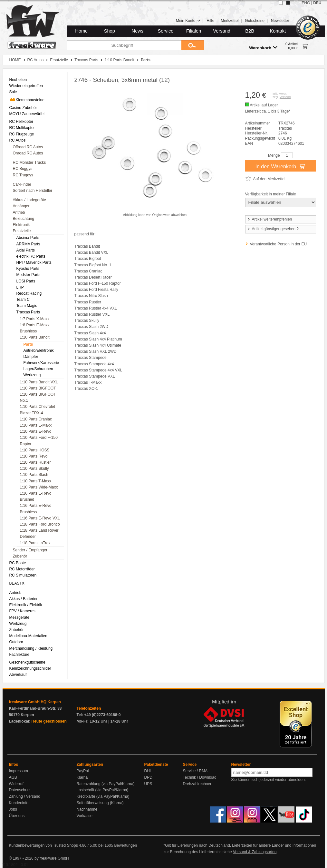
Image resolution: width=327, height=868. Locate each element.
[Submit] (193, 45)
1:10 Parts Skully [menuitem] (34, 469)
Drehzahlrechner (197, 784)
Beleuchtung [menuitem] (24, 219)
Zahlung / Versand (25, 796)
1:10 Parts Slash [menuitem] (34, 475)
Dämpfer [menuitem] (31, 357)
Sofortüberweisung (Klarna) (100, 803)
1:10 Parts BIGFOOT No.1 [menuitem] (38, 397)
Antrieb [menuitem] (19, 212)
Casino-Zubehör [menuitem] (23, 108)
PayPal (83, 771)
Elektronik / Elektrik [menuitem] (26, 605)
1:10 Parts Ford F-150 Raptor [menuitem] (39, 441)
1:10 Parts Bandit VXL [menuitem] (39, 382)
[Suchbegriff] (124, 45)
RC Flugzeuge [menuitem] (22, 134)
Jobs (13, 809)
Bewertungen (125, 845)
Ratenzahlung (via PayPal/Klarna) (106, 784)
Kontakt (278, 31)
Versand (222, 31)
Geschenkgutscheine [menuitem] (27, 662)
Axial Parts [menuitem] (26, 250)
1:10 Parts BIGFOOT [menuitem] (38, 388)
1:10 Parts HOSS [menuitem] (35, 450)
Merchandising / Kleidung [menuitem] (31, 648)
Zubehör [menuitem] (20, 556)
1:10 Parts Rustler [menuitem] (35, 462)
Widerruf (16, 784)
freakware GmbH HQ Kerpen (35, 702)
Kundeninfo (19, 803)
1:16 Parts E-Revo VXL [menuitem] (40, 518)
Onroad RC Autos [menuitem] (28, 153)
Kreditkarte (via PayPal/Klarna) (103, 796)
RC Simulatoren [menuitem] (23, 575)
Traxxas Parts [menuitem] (28, 312)
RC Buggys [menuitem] (23, 169)
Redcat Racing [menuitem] (29, 293)
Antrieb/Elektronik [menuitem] (39, 350)
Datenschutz (20, 790)
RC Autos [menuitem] (18, 140)
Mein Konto (188, 21)
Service (166, 31)
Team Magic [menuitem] (27, 306)
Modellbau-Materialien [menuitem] (28, 636)
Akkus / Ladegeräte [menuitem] (29, 200)
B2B (250, 31)
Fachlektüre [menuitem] (19, 655)
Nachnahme (87, 809)
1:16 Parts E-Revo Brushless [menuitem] (36, 509)
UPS (148, 784)
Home (81, 31)
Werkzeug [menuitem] (32, 375)
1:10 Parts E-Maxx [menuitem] (36, 425)
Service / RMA (195, 771)
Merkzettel (230, 21)
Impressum (19, 771)
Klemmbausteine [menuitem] (27, 100)
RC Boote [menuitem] (18, 563)
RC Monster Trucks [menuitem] (29, 163)
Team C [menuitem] (23, 300)
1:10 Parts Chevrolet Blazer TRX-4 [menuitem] (38, 410)
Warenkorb (263, 48)
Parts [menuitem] (28, 344)
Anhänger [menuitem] (21, 206)
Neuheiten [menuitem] (18, 80)
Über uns (17, 816)
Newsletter (280, 21)
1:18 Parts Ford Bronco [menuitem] (40, 524)
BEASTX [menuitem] (17, 583)
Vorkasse (85, 816)
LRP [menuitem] (20, 287)
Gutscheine (255, 21)
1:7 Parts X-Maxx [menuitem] (35, 319)
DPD (148, 777)
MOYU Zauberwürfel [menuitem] (27, 114)
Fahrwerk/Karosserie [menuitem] (41, 363)
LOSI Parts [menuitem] (26, 281)
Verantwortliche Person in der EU (279, 244)
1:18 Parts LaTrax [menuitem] (35, 543)
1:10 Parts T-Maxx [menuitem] (36, 481)
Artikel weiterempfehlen (270, 219)
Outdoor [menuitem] (16, 642)
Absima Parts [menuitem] (28, 238)
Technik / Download (200, 777)
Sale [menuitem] (13, 92)
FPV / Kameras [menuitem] (22, 611)
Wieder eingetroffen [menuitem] (26, 86)
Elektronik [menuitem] (21, 225)
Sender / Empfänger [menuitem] (30, 550)
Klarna (82, 777)
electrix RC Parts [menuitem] (31, 256)
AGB (13, 777)
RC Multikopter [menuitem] (22, 128)
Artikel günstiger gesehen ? (273, 229)
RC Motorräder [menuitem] (22, 569)
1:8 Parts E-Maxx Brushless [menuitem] (35, 328)
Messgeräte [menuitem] (19, 617)
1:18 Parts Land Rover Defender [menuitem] (39, 533)
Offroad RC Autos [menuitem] (28, 147)
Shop (110, 31)
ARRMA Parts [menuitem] (28, 244)
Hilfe (210, 21)
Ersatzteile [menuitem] (22, 231)
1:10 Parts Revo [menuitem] (34, 456)
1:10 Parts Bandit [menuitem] (35, 337)
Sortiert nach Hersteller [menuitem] (33, 191)
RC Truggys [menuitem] (23, 175)
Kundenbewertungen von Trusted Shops (43, 845)
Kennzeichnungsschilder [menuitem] (30, 668)
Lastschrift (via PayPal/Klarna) (103, 790)
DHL (148, 771)
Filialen (194, 31)
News (138, 31)
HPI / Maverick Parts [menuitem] (34, 262)
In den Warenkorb (280, 166)
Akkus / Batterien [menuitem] (24, 599)
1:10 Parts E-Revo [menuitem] (36, 431)
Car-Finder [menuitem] (22, 184)
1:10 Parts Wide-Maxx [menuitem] (39, 487)
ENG (306, 3)
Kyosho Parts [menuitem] (28, 269)
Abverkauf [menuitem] (18, 675)
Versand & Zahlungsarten (255, 852)
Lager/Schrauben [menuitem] (38, 369)
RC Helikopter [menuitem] (21, 122)
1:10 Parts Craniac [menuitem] (36, 419)
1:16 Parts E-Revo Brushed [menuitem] (36, 496)
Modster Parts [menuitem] (29, 275)
